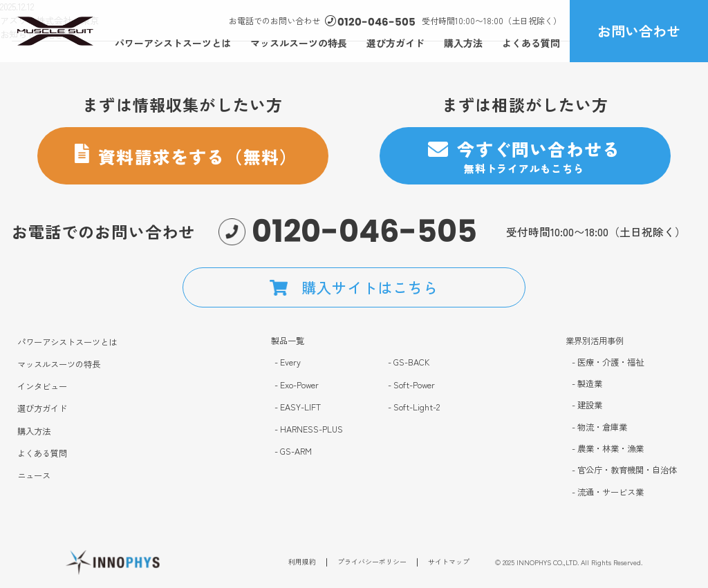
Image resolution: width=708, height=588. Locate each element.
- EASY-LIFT (298, 407)
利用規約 (302, 565)
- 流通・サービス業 (608, 492)
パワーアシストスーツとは (173, 43)
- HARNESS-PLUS (309, 429)
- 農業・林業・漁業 (608, 449)
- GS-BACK (409, 362)
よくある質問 (531, 43)
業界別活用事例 (595, 341)
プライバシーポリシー (372, 565)
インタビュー (42, 387)
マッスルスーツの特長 (299, 43)
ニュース (34, 476)
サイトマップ (449, 565)
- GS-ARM (293, 452)
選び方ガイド (395, 43)
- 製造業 (587, 384)
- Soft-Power (411, 385)
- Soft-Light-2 (414, 407)
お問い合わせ (639, 31)
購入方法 (463, 43)
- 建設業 (587, 405)
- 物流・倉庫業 (599, 427)
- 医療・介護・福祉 (608, 362)
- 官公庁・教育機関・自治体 (624, 470)
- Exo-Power (297, 385)
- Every (288, 362)
